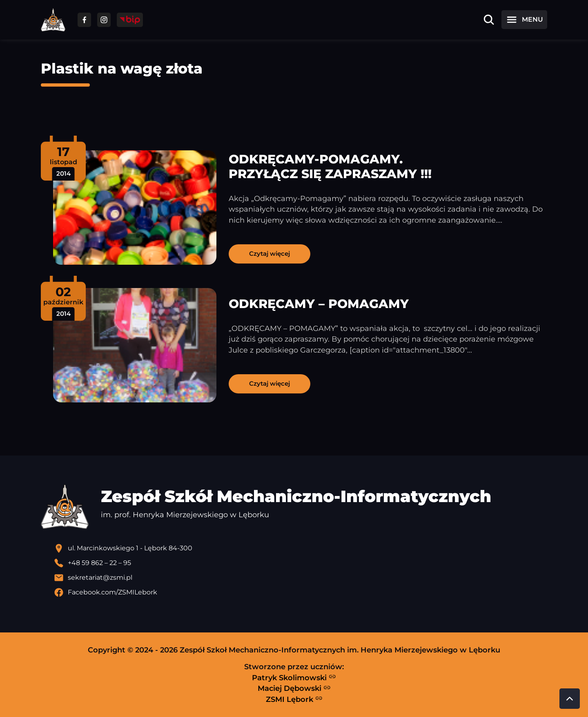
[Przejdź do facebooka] (84, 20)
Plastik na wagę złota (122, 68)
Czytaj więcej (269, 254)
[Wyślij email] (301, 578)
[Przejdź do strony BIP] (130, 20)
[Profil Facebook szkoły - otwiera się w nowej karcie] (301, 592)
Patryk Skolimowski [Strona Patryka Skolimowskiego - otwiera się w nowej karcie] (294, 677)
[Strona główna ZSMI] (53, 20)
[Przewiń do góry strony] (570, 699)
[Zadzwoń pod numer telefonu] (301, 563)
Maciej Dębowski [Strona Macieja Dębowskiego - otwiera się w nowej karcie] (294, 688)
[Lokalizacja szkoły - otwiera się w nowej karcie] (301, 548)
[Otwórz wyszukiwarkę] (489, 20)
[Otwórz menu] (524, 20)
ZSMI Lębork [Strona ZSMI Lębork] (294, 699)
